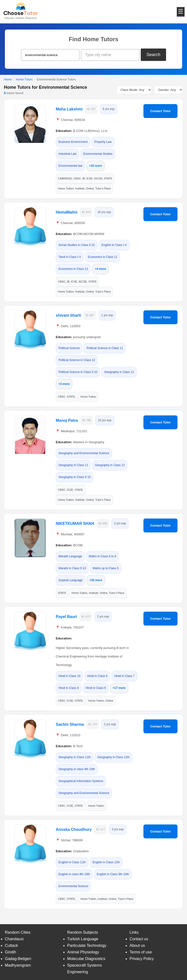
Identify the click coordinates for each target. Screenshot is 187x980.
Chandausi (14, 939)
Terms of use (141, 952)
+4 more (100, 269)
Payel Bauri (66, 617)
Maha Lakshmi (69, 109)
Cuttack (11, 946)
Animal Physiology (83, 952)
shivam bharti (68, 315)
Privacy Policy (142, 959)
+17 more (119, 688)
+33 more (96, 166)
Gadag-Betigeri (18, 959)
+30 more (96, 580)
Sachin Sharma (70, 724)
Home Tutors (24, 79)
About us (137, 946)
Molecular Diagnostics (86, 959)
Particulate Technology (87, 946)
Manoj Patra (67, 420)
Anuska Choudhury (74, 829)
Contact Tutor (160, 111)
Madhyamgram (18, 965)
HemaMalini (67, 212)
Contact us (139, 939)
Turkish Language (83, 939)
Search (154, 55)
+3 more (64, 384)
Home (8, 79)
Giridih (10, 952)
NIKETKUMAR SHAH (75, 524)
